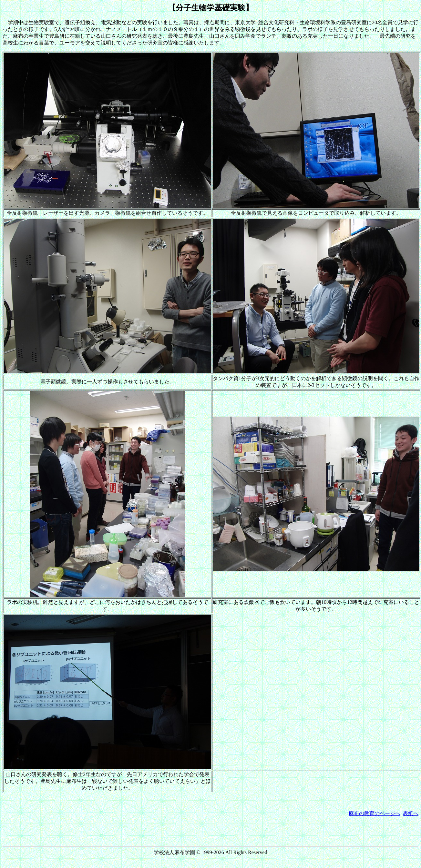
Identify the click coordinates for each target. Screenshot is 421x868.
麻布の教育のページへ (375, 813)
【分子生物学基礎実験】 (211, 8)
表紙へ (411, 813)
